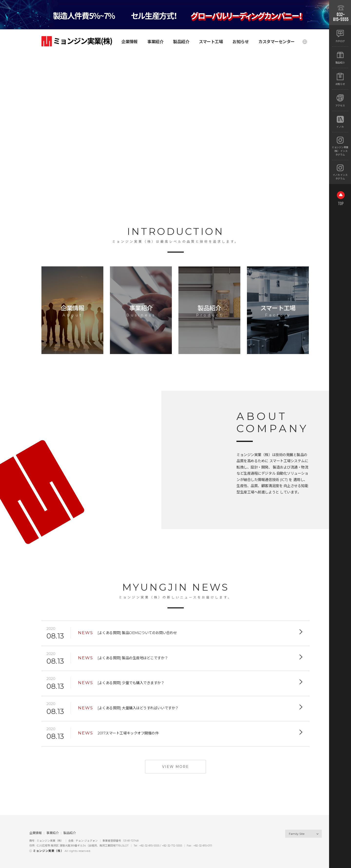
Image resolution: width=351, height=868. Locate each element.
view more (175, 767)
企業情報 (35, 833)
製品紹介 (69, 833)
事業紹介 (52, 833)
